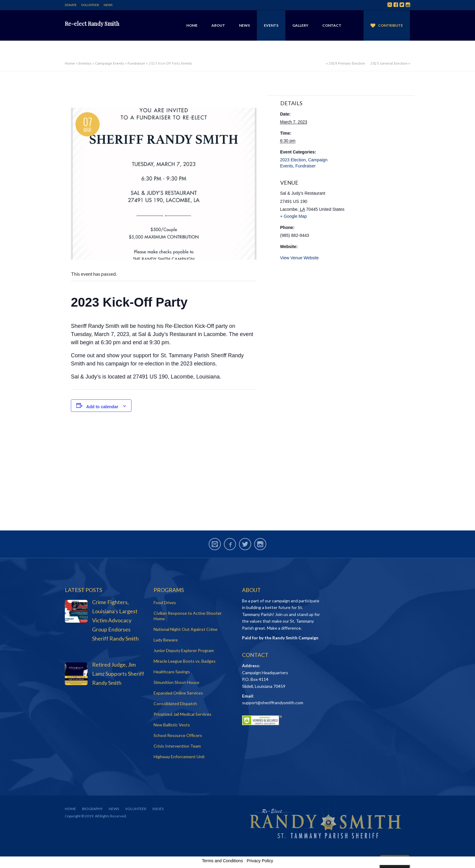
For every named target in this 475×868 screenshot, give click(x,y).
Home (192, 25)
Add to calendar (102, 407)
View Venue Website (300, 258)
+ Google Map (294, 216)
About (218, 25)
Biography (92, 809)
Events (271, 25)
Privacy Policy (260, 861)
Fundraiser (136, 63)
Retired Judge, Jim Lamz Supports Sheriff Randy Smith (118, 674)
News (108, 5)
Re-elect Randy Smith (92, 24)
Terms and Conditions (223, 861)
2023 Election (293, 160)
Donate (71, 5)
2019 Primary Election (347, 63)
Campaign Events (110, 63)
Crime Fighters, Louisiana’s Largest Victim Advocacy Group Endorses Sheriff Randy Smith (115, 620)
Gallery (300, 25)
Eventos (85, 63)
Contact (332, 25)
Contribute (390, 25)
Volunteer (90, 5)
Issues (158, 809)
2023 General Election (389, 63)
